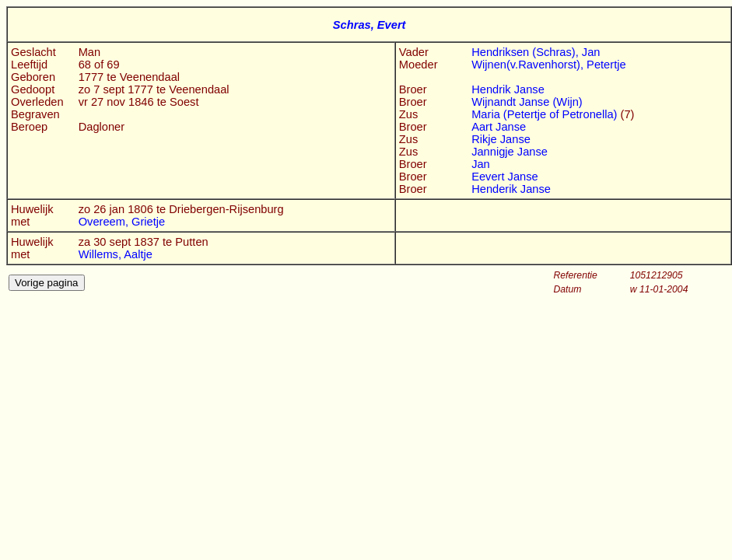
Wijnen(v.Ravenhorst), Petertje (548, 65)
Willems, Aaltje (116, 254)
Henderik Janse (511, 189)
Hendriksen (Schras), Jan (536, 52)
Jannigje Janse (510, 152)
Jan (481, 164)
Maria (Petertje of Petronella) (546, 114)
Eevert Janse (505, 177)
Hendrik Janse (508, 89)
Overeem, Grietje (122, 222)
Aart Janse (499, 127)
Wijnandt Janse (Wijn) (527, 102)
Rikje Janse (501, 139)
